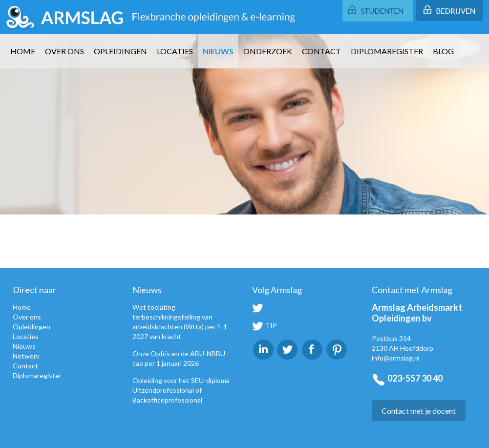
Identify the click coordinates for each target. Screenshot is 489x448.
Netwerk (26, 356)
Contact (321, 51)
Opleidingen (120, 51)
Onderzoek (268, 51)
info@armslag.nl (396, 358)
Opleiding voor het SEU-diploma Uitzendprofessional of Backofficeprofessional (181, 390)
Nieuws (218, 51)
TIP (265, 325)
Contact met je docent (419, 411)
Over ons (64, 51)
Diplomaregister (387, 51)
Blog (443, 51)
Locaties (175, 51)
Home (23, 51)
